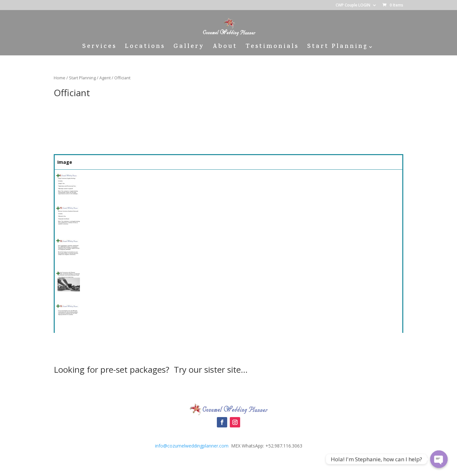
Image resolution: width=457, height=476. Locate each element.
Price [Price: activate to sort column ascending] (332, 162)
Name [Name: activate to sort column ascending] (92, 162)
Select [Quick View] (385, 179)
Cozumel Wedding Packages (228, 390)
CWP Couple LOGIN (353, 6)
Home (60, 78)
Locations (145, 48)
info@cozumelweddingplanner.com (192, 446)
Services (99, 48)
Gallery (189, 48)
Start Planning (337, 48)
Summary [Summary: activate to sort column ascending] (130, 162)
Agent (105, 78)
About (225, 48)
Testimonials (272, 48)
